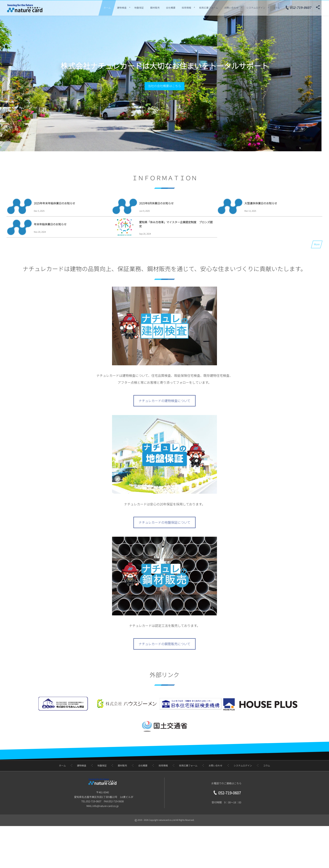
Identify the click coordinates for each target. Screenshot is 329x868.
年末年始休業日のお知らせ (50, 224)
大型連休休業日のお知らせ (261, 203)
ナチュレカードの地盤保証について (164, 522)
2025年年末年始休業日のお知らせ (54, 203)
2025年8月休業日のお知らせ (156, 203)
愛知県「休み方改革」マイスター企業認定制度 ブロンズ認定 (176, 224)
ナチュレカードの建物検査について (164, 401)
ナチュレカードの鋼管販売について (164, 644)
